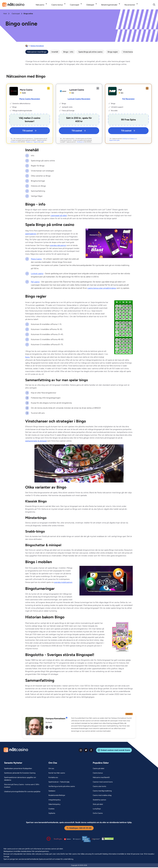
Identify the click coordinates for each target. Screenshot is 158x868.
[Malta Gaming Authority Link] (96, 839)
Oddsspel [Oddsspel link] (90, 5)
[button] (102, 725)
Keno (27, 357)
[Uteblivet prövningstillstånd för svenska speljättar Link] (22, 792)
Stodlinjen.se (14, 142)
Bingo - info (68, 52)
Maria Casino (36, 259)
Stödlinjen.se (126, 139)
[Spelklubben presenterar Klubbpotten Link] (18, 769)
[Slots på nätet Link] (98, 804)
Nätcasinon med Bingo (37, 52)
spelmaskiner (31, 234)
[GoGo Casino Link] (98, 813)
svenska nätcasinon (58, 245)
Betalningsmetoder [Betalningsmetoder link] (109, 5)
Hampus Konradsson (37, 46)
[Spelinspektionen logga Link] (86, 839)
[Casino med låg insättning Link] (102, 791)
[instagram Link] (81, 750)
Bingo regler (113, 52)
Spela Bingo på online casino (90, 52)
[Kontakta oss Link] (53, 777)
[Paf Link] (112, 91)
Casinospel (16, 14)
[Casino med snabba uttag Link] (102, 795)
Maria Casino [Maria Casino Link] (26, 90)
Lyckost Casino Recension (79, 99)
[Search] (153, 5)
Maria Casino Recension (30, 99)
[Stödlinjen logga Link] (58, 839)
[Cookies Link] (51, 809)
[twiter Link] (86, 750)
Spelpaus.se (29, 142)
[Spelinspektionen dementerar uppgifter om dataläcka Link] (23, 779)
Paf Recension (128, 99)
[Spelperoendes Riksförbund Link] (77, 839)
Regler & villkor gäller (39, 142)
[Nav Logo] (13, 5)
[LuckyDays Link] (97, 809)
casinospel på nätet (59, 215)
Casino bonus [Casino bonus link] (57, 5)
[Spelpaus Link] (52, 791)
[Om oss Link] (51, 769)
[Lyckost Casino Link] (63, 91)
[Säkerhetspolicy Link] (54, 804)
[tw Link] (47, 727)
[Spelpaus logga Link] (67, 839)
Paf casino (35, 282)
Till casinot (30, 131)
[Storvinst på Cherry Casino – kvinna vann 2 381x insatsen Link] (23, 786)
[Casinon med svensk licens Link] (103, 782)
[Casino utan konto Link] (99, 786)
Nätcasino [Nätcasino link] (40, 5)
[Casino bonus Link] (98, 773)
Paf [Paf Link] (120, 90)
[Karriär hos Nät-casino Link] (57, 773)
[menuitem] (42, 5)
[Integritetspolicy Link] (55, 800)
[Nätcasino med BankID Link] (101, 777)
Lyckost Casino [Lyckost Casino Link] (77, 90)
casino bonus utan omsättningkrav (102, 288)
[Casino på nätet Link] (99, 769)
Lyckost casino (37, 274)
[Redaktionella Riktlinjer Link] (57, 795)
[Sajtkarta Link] (52, 813)
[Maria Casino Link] (14, 91)
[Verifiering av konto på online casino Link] (62, 786)
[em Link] (51, 727)
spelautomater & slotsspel (36, 441)
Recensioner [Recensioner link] (130, 5)
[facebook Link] (91, 750)
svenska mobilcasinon (63, 582)
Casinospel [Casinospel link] (75, 5)
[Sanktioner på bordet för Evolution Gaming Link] (20, 773)
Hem (5, 14)
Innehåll (55, 52)
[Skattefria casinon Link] (99, 800)
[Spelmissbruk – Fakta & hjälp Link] (59, 782)
